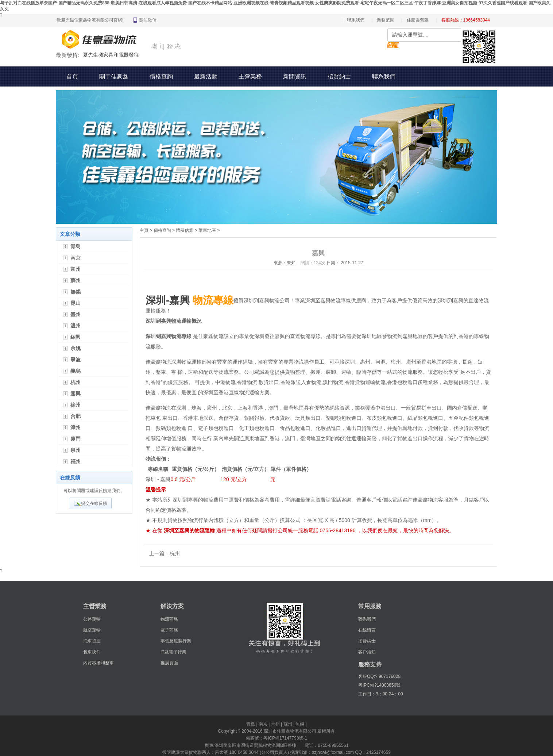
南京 (76, 258)
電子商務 (169, 630)
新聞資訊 (295, 76)
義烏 (76, 371)
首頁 (72, 76)
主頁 (144, 230)
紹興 (76, 337)
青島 (76, 246)
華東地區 (207, 230)
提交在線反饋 (94, 503)
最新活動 (206, 76)
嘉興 (76, 394)
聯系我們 (356, 20)
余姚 (76, 348)
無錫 (76, 292)
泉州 (76, 450)
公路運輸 (92, 619)
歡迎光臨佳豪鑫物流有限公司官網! (90, 20)
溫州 (76, 326)
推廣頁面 (169, 663)
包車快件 (92, 652)
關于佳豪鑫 (114, 76)
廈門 (76, 439)
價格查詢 (161, 76)
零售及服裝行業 (176, 641)
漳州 (76, 427)
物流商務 (169, 619)
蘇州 (76, 280)
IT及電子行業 (173, 652)
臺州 (76, 314)
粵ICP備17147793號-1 (285, 738)
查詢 (393, 45)
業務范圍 (386, 20)
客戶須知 (367, 652)
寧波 (76, 360)
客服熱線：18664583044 (466, 20)
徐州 (76, 405)
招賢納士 (339, 76)
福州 (76, 461)
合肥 (76, 416)
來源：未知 (285, 263)
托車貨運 (92, 641)
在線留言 (367, 630)
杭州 (76, 382)
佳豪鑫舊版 (418, 20)
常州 (76, 269)
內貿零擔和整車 (98, 663)
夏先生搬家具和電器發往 (111, 55)
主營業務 (250, 76)
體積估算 (185, 230)
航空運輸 (92, 630)
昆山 (76, 303)
